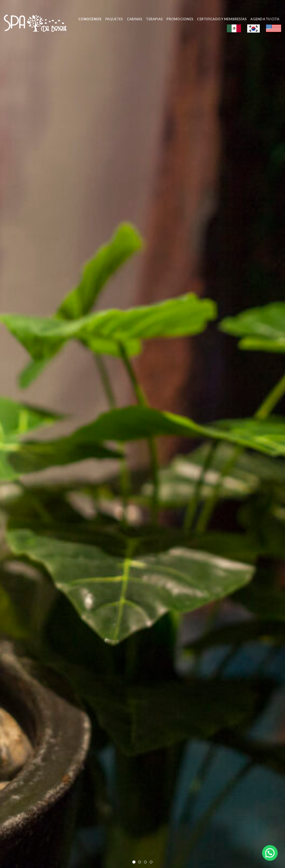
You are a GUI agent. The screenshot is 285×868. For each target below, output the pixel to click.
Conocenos (90, 19)
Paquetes (114, 19)
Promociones (180, 19)
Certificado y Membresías (222, 19)
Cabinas (135, 19)
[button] (270, 853)
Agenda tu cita (265, 19)
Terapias (154, 19)
